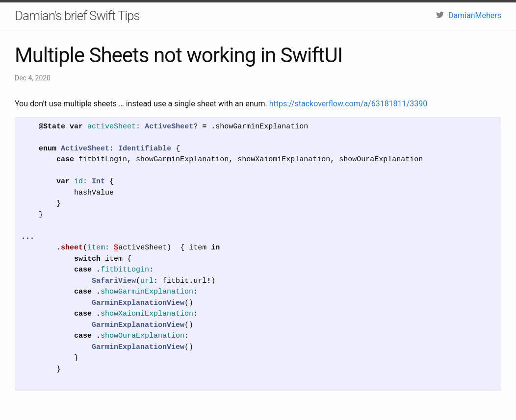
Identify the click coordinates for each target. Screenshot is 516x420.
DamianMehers (469, 15)
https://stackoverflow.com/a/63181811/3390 (348, 104)
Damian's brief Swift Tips (77, 16)
